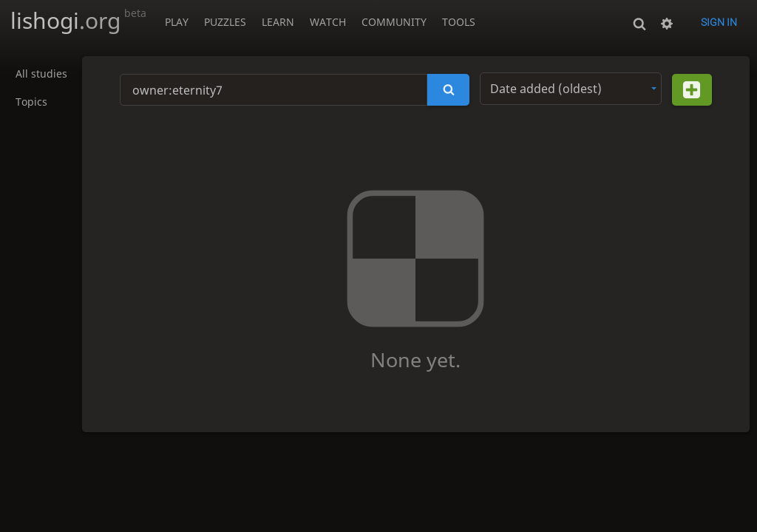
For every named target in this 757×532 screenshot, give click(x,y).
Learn (278, 22)
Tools (459, 22)
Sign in (719, 22)
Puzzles (225, 22)
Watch (328, 22)
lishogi (78, 20)
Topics (31, 102)
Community (394, 22)
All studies (41, 74)
